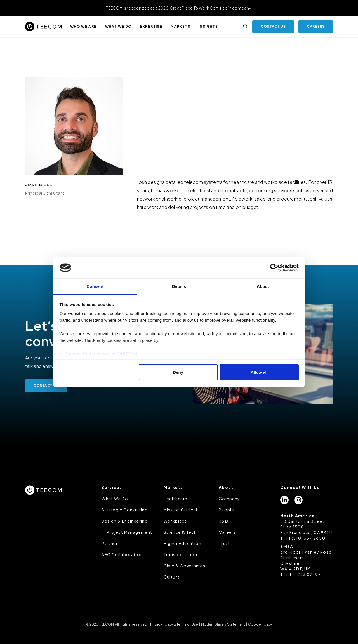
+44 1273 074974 (304, 574)
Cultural (172, 577)
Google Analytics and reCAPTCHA (102, 353)
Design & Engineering (125, 521)
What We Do (115, 499)
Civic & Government (186, 566)
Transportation (181, 554)
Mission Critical (180, 510)
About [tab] (263, 286)
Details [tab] (179, 286)
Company (229, 499)
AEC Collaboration (122, 554)
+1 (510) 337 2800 (305, 538)
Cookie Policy (260, 624)
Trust (224, 543)
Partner (110, 543)
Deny (178, 372)
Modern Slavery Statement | (224, 624)
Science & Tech (180, 532)
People (226, 510)
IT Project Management (127, 532)
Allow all (259, 372)
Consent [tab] (95, 286)
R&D (223, 521)
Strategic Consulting (125, 510)
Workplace (176, 521)
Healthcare (176, 499)
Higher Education (182, 543)
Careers (227, 532)
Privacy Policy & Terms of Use (174, 624)
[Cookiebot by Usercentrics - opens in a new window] (274, 268)
